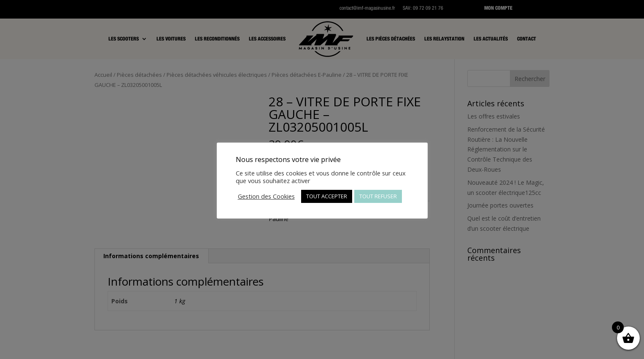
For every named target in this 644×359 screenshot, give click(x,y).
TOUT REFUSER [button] (378, 196)
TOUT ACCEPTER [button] (327, 196)
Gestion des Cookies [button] (266, 196)
